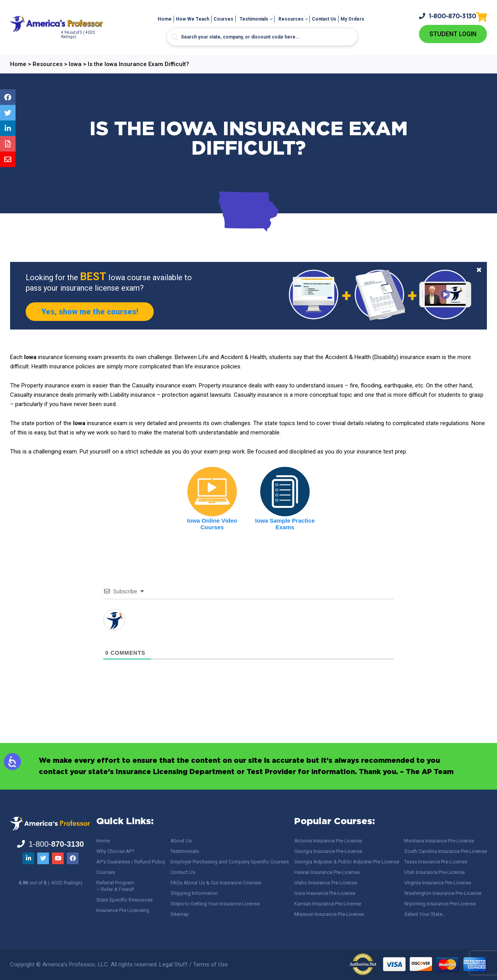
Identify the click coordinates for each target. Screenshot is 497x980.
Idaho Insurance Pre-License (326, 883)
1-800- (448, 16)
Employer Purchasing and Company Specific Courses (230, 862)
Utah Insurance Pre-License (434, 872)
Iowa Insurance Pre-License (325, 893)
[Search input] (262, 37)
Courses (223, 19)
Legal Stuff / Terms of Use (194, 964)
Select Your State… (425, 914)
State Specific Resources (124, 900)
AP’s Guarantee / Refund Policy (131, 862)
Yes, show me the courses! (90, 312)
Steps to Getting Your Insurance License (215, 904)
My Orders (352, 19)
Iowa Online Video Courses (212, 524)
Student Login (453, 34)
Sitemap (180, 914)
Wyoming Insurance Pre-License (440, 904)
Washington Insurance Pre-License (443, 893)
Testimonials (254, 19)
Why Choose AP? (116, 851)
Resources (291, 19)
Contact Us (324, 19)
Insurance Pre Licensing (123, 910)
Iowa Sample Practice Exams (285, 524)
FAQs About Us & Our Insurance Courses (216, 883)
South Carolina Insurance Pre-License (446, 851)
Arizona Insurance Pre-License (328, 841)
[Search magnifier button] (175, 37)
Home (165, 19)
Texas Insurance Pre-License (436, 862)
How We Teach (193, 19)
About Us (181, 841)
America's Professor (69, 964)
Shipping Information (194, 893)
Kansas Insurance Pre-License (328, 904)
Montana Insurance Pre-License (439, 841)
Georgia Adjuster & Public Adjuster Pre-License (347, 862)
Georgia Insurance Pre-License (328, 851)
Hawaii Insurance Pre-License (327, 872)
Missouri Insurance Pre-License (329, 914)
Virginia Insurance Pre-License (438, 883)
